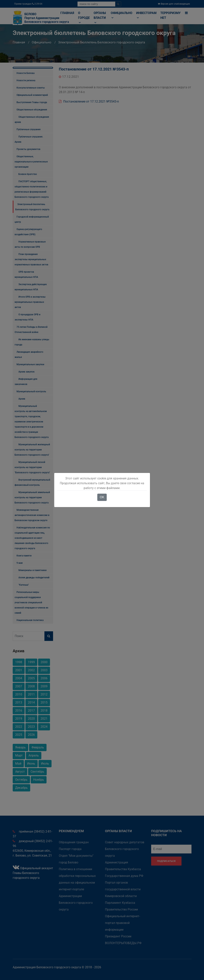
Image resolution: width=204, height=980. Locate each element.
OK (102, 497)
